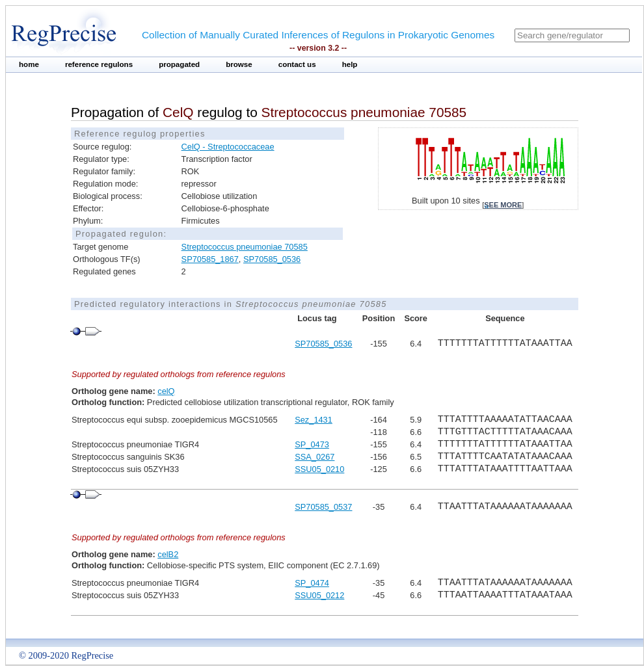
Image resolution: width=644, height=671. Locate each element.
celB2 (168, 554)
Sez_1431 (314, 420)
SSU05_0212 (319, 595)
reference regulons (99, 64)
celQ (166, 391)
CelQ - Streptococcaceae (228, 147)
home (29, 64)
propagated (179, 64)
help (350, 64)
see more (503, 205)
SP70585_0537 (323, 507)
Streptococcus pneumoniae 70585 (245, 247)
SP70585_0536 (272, 259)
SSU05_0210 (319, 469)
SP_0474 (312, 583)
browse (239, 64)
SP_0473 (312, 444)
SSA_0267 (315, 457)
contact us (297, 64)
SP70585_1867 (210, 259)
